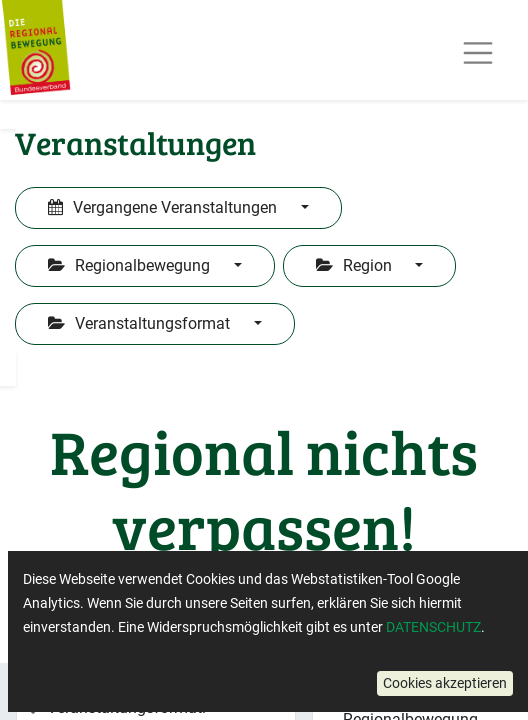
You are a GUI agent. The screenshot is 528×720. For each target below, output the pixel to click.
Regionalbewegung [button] (131, 265)
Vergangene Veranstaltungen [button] (164, 207)
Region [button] (356, 265)
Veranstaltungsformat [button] (141, 323)
